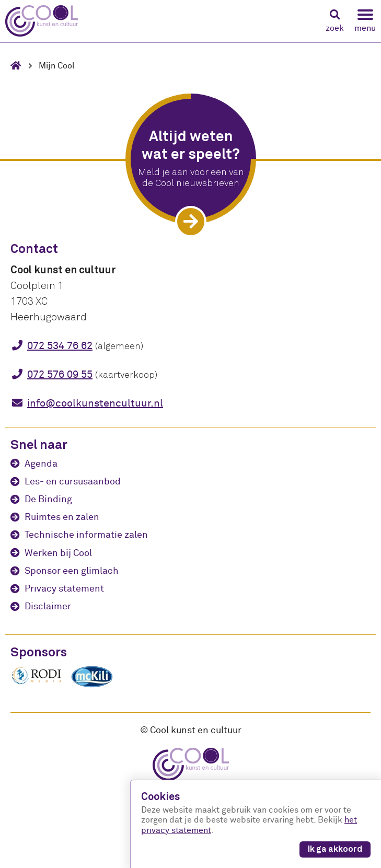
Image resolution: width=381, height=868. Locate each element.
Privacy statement (64, 589)
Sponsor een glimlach (72, 571)
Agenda (41, 464)
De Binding (48, 499)
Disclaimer (48, 606)
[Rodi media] (37, 682)
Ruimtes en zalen (62, 517)
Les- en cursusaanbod (73, 482)
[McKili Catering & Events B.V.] (97, 687)
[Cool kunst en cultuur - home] (42, 21)
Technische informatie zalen (86, 535)
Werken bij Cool (58, 553)
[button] (335, 21)
